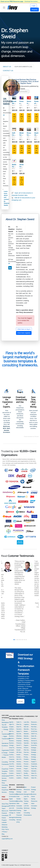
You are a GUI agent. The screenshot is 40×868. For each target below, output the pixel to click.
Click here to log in (24, 329)
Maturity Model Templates (27, 736)
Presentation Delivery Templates (27, 755)
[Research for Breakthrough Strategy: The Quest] (29, 129)
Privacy (5, 832)
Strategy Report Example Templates (35, 759)
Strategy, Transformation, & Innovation (14, 794)
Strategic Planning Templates (35, 750)
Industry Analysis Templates (20, 764)
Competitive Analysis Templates (12, 752)
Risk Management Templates (35, 727)
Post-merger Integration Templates (27, 752)
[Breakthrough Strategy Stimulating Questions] (14, 98)
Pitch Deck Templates (27, 750)
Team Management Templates (35, 769)
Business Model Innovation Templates (12, 736)
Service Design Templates (35, 741)
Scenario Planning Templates (35, 738)
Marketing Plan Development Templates (27, 734)
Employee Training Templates (20, 741)
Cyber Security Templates (20, 722)
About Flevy (5, 804)
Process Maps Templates (27, 764)
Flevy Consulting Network (5, 785)
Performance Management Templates (27, 748)
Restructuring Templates (35, 724)
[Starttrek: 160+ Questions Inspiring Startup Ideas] (36, 129)
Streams (4, 781)
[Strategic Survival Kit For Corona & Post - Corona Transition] (21, 161)
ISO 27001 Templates (20, 759)
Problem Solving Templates (27, 759)
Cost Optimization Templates (12, 762)
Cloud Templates (12, 748)
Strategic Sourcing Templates (35, 752)
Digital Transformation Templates (20, 731)
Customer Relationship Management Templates (12, 773)
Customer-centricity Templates (12, 778)
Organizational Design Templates (27, 745)
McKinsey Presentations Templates (27, 738)
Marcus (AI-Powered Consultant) (5, 813)
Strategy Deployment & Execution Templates (35, 755)
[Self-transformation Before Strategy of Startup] (14, 129)
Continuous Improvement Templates (12, 755)
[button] (14, 640)
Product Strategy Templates (27, 766)
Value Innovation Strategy (34, 806)
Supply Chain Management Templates (35, 762)
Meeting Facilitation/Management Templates (27, 741)
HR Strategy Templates (20, 752)
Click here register (24, 333)
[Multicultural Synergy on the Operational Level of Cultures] (14, 161)
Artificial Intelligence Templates (12, 729)
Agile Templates (12, 724)
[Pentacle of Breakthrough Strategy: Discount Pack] (36, 98)
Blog (3, 834)
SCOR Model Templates (35, 731)
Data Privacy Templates (20, 727)
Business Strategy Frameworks (20, 792)
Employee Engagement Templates (20, 738)
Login (34, 6)
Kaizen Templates (20, 773)
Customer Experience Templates (12, 769)
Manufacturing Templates (27, 729)
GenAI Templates (20, 745)
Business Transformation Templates (12, 743)
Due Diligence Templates (20, 734)
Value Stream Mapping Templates (35, 778)
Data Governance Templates (20, 724)
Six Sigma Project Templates (35, 743)
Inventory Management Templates (20, 771)
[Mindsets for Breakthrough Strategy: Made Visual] (21, 129)
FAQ (3, 829)
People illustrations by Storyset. (31, 437)
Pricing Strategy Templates (27, 757)
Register (35, 9)
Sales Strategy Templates (35, 736)
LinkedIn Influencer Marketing (5, 825)
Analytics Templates (12, 727)
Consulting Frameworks (5, 762)
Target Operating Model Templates (35, 766)
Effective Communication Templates (20, 736)
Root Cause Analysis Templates (35, 729)
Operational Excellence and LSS (12, 806)
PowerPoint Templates (5, 769)
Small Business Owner (34, 794)
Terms (7, 829)
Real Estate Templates (27, 776)
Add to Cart (14, 118)
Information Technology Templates (20, 766)
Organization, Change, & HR (13, 813)
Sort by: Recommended (20, 91)
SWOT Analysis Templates (35, 734)
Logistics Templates (27, 724)
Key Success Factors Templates (20, 776)
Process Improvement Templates (27, 762)
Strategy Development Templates (35, 757)
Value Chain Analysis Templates (35, 773)
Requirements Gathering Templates (27, 778)
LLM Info (26, 806)
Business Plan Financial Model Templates (12, 741)
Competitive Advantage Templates (12, 750)
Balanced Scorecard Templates (12, 734)
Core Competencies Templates (12, 757)
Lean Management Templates (27, 722)
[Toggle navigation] (4, 8)
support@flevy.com (7, 839)
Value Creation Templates (35, 776)
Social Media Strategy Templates (35, 745)
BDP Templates (12, 731)
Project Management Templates (27, 769)
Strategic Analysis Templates (35, 748)
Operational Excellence (5, 743)
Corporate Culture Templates (12, 759)
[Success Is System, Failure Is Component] (29, 98)
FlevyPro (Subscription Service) (5, 776)
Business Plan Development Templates (12, 738)
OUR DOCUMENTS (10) (23, 67)
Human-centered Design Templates (20, 757)
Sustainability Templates (35, 764)
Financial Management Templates (20, 743)
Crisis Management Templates (12, 766)
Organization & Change (5, 750)
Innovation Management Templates (20, 769)
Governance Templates (20, 748)
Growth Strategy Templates (20, 750)
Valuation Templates (35, 771)
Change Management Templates (12, 745)
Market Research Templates (27, 731)
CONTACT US (8, 71)
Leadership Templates (20, 778)
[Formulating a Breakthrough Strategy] (21, 98)
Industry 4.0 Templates (20, 762)
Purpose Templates (27, 771)
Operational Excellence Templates (27, 743)
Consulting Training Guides (19, 810)
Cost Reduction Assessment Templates (12, 764)
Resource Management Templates (35, 722)
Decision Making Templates (20, 729)
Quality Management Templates (27, 773)
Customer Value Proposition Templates (12, 776)
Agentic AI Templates (12, 722)
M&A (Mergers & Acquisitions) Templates (27, 727)
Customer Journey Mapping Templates (12, 771)
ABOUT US (7, 67)
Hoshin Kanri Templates (20, 755)
